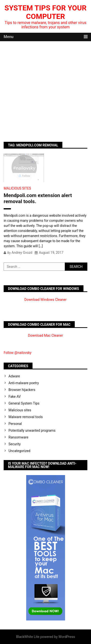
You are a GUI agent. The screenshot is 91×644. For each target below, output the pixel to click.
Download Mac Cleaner (46, 335)
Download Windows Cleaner (46, 300)
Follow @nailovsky (18, 353)
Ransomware (18, 437)
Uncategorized (19, 451)
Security (15, 444)
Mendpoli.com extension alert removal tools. (38, 198)
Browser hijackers (22, 390)
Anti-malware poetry (24, 383)
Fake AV (15, 397)
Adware (14, 376)
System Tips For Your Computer (46, 12)
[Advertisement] (45, 89)
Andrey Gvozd (22, 253)
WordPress (67, 637)
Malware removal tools (26, 417)
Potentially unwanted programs (32, 430)
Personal (15, 424)
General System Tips (24, 403)
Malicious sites (17, 188)
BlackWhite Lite (28, 637)
